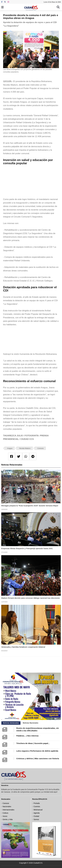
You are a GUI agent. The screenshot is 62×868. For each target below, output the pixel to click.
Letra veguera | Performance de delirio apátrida (37, 751)
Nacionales (7, 806)
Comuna (40, 448)
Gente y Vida (8, 819)
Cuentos (37, 806)
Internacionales (8, 810)
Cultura (5, 813)
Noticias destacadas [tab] (11, 723)
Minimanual (38, 810)
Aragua (10, 448)
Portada (37, 803)
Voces (5, 816)
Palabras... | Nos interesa (27, 736)
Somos (36, 819)
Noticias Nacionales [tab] (31, 723)
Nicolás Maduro (25, 448)
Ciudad (36, 816)
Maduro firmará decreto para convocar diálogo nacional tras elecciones (31, 598)
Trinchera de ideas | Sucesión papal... (33, 743)
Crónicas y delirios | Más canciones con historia (38, 758)
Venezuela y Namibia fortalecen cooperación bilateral (23, 647)
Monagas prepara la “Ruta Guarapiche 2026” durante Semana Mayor (30, 506)
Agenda (37, 813)
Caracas (6, 803)
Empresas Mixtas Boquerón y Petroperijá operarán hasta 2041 (27, 548)
